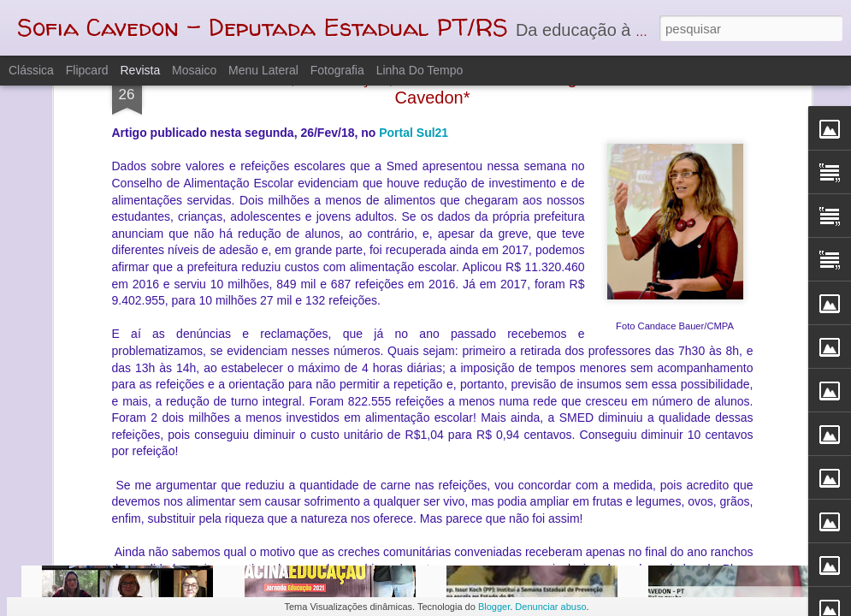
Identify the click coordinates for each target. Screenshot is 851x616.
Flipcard (87, 70)
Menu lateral (263, 70)
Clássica (31, 70)
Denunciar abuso (550, 607)
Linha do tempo (420, 70)
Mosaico (194, 70)
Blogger (494, 607)
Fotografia (337, 70)
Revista (140, 70)
